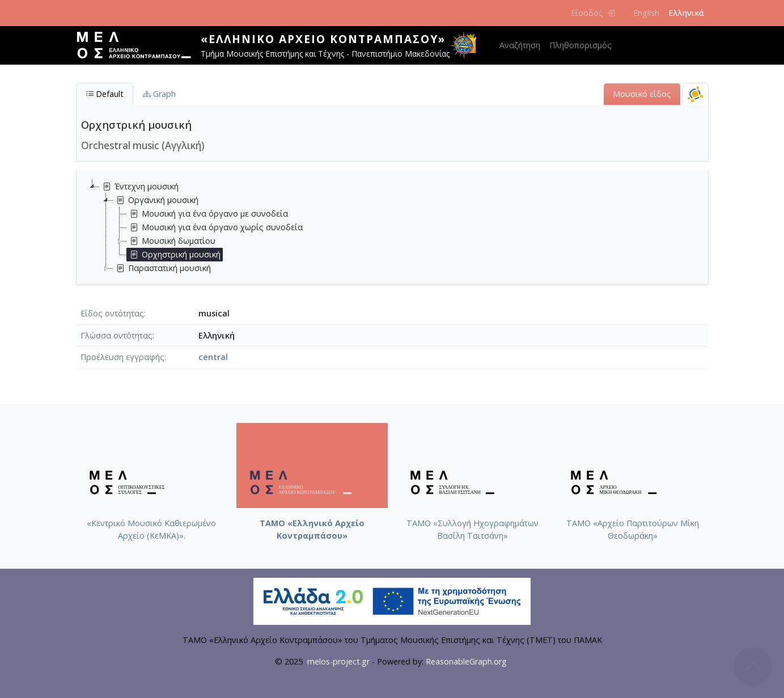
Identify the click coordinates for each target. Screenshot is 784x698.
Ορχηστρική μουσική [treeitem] (174, 255)
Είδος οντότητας (112, 313)
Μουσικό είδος (642, 94)
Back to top (753, 667)
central (213, 357)
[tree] (397, 227)
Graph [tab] (159, 94)
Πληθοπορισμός (580, 45)
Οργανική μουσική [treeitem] (156, 200)
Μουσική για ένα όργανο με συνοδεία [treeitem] (207, 214)
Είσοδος (593, 13)
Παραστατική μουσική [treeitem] (162, 268)
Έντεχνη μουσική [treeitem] (139, 187)
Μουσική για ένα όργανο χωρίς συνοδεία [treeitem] (215, 227)
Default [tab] (105, 94)
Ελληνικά (686, 13)
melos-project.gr (338, 661)
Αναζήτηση (520, 45)
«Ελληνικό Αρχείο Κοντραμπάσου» (323, 39)
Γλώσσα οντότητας (116, 335)
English (646, 13)
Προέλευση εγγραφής (122, 357)
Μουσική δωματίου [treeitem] (171, 241)
